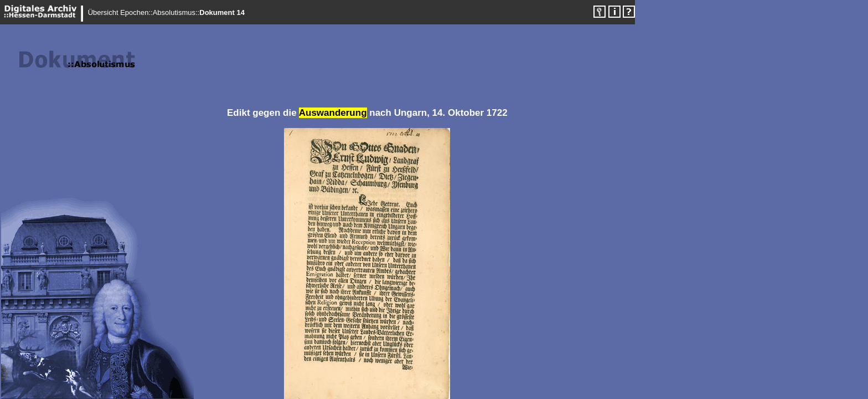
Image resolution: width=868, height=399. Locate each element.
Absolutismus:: (176, 12)
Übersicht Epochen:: (120, 12)
